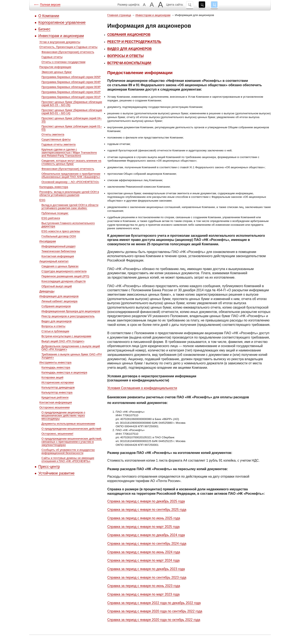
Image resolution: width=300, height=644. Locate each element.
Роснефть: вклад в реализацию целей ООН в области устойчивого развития (69, 193)
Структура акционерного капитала (64, 271)
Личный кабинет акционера (59, 301)
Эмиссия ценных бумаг (57, 72)
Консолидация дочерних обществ (64, 281)
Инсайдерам (48, 241)
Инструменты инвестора (55, 362)
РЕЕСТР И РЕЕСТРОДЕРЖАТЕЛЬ (134, 42)
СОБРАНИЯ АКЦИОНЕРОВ (129, 35)
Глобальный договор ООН (59, 236)
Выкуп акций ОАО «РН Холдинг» (63, 341)
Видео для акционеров (56, 321)
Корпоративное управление (62, 22)
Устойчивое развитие (56, 473)
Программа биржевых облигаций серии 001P (71, 97)
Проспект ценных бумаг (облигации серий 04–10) (72, 120)
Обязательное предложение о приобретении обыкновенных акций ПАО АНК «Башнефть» (71, 175)
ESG (42, 200)
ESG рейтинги (51, 218)
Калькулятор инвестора (57, 392)
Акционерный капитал (54, 261)
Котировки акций (52, 377)
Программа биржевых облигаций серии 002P (71, 92)
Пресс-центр (49, 467)
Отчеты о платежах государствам (63, 62)
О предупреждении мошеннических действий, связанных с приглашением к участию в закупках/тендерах (72, 442)
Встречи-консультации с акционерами (66, 336)
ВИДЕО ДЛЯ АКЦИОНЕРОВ (129, 49)
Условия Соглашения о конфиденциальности (142, 388)
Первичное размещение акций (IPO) (65, 276)
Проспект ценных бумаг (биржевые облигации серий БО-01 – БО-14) (72, 112)
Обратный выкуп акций (57, 286)
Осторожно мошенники (54, 407)
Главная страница (119, 15)
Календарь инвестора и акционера (64, 372)
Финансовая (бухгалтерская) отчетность (68, 52)
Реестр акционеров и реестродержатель (68, 316)
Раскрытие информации (55, 67)
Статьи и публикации (55, 331)
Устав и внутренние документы (60, 42)
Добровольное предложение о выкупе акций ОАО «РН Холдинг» (71, 348)
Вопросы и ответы (53, 326)
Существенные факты (56, 139)
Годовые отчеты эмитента (59, 144)
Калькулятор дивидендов (58, 387)
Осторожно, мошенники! (57, 434)
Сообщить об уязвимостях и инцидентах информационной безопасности (68, 451)
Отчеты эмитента (53, 134)
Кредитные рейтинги (55, 397)
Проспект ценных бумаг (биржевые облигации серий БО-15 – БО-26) (72, 103)
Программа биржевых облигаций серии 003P (71, 87)
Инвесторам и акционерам (61, 36)
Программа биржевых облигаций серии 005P (71, 77)
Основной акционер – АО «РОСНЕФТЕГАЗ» (70, 182)
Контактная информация (58, 256)
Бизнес (44, 29)
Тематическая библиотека (59, 251)
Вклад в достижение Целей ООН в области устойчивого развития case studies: (70, 207)
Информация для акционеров (59, 296)
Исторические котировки (58, 382)
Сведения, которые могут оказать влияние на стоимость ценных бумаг (71, 162)
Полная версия (50, 5)
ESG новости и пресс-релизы (61, 231)
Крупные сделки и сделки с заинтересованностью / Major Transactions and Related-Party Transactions (69, 153)
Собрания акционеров (56, 306)
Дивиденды (47, 291)
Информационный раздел (58, 246)
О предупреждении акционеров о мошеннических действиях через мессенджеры (63, 415)
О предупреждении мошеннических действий (71, 429)
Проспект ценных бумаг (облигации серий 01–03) (72, 128)
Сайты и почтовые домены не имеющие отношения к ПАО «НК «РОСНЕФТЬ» (68, 460)
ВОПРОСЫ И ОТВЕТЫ (125, 56)
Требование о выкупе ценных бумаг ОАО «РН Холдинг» (72, 356)
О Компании (49, 16)
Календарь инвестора (54, 187)
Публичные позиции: (55, 213)
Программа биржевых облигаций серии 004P (71, 82)
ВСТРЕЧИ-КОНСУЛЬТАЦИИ (129, 63)
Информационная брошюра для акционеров (71, 311)
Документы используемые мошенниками (68, 424)
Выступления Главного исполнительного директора (68, 225)
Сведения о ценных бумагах (60, 266)
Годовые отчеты (52, 57)
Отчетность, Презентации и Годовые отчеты (68, 47)
